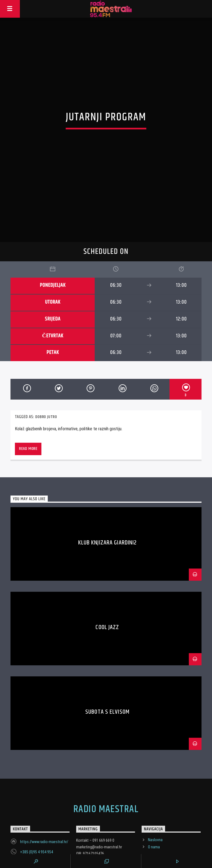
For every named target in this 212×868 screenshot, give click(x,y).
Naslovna (155, 811)
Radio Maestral (106, 781)
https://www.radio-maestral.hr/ (44, 813)
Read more (28, 420)
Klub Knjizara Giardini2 (108, 514)
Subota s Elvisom (107, 683)
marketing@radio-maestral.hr (43, 833)
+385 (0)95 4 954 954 (37, 823)
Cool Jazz (107, 598)
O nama (154, 818)
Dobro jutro (46, 388)
